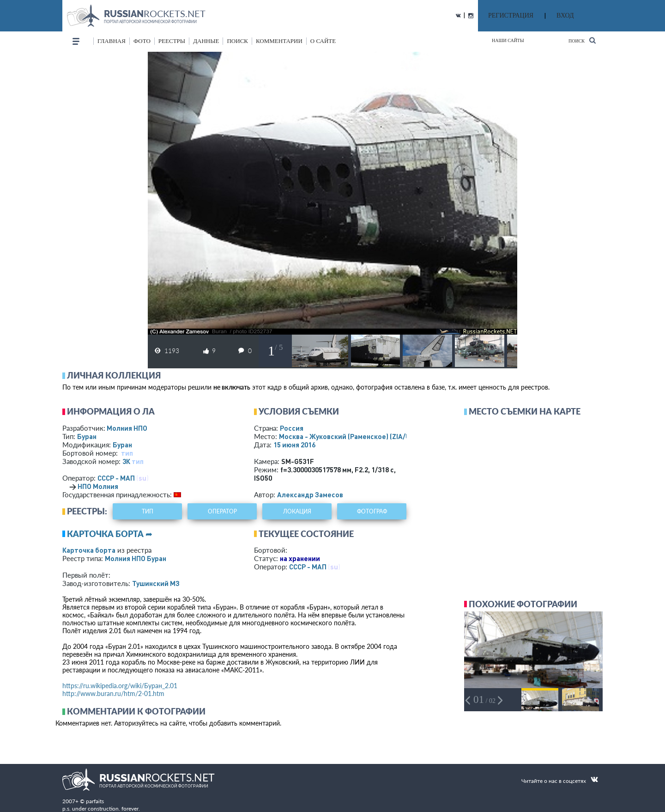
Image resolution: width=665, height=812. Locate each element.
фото (142, 41)
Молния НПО (127, 428)
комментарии (279, 41)
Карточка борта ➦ (110, 534)
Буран (87, 436)
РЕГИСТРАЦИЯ (511, 15)
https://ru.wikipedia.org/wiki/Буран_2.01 (120, 686)
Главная (112, 41)
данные (206, 41)
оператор (222, 511)
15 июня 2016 (294, 445)
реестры (172, 41)
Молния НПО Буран (136, 558)
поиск (237, 41)
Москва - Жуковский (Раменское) (353, 436)
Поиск (582, 40)
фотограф (372, 511)
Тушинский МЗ (156, 583)
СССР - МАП (116, 478)
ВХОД (565, 15)
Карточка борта (89, 550)
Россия (292, 428)
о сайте (323, 41)
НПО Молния (98, 486)
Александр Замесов (310, 495)
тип (127, 453)
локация (297, 511)
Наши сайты (508, 40)
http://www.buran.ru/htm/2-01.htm (113, 693)
